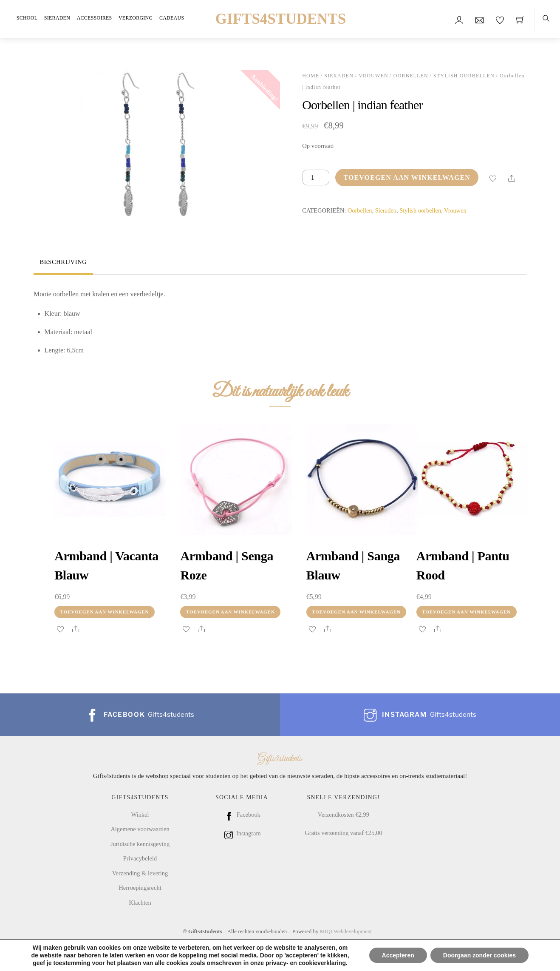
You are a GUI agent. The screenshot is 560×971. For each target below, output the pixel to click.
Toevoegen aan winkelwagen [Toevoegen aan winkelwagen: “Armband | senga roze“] (231, 612)
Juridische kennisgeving (140, 844)
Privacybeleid (140, 858)
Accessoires (95, 18)
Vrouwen (373, 76)
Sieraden (57, 18)
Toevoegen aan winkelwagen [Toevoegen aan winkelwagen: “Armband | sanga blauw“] (356, 612)
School (27, 18)
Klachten (140, 903)
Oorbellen (411, 76)
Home (311, 76)
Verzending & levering (140, 873)
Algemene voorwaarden (140, 829)
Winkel (140, 815)
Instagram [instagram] (242, 833)
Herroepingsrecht (140, 888)
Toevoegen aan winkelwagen (407, 177)
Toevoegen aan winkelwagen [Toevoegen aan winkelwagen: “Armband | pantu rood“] (466, 612)
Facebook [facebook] (242, 815)
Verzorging (136, 18)
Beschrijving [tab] (63, 262)
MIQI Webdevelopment (346, 931)
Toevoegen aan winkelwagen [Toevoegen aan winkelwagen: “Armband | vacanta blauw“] (105, 612)
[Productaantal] (316, 177)
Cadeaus (172, 18)
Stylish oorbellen (464, 76)
